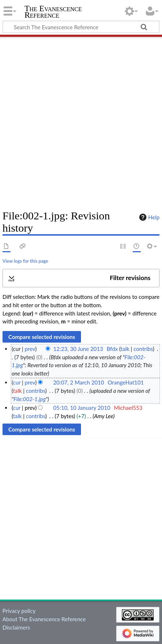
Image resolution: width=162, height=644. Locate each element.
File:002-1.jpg (29, 399)
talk (125, 349)
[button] (81, 278)
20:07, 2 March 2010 (79, 382)
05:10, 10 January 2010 (82, 408)
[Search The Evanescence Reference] (81, 27)
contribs (143, 349)
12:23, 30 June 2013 (78, 349)
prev (30, 349)
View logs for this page (25, 261)
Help (148, 217)
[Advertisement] (81, 121)
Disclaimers (16, 627)
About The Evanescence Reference (44, 619)
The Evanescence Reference (53, 12)
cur (17, 382)
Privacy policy (19, 611)
